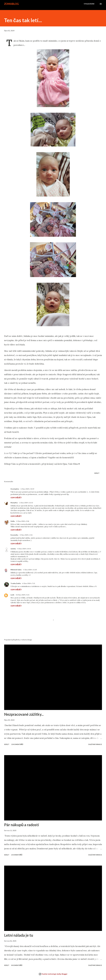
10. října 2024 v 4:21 (23, 595)
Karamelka (14, 535)
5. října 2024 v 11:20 (30, 570)
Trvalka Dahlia (16, 583)
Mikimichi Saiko (16, 570)
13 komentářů (17, 744)
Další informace (95, 744)
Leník (12, 595)
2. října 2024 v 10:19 (27, 489)
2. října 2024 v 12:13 (26, 503)
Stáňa (13, 521)
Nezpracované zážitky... (24, 714)
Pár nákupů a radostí (22, 825)
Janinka (13, 549)
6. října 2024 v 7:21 (29, 583)
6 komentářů (17, 855)
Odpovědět (16, 498)
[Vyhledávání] (89, 4)
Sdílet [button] (97, 473)
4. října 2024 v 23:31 (24, 549)
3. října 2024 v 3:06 (23, 521)
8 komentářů (17, 965)
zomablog (11, 4)
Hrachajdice (15, 489)
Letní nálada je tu (19, 935)
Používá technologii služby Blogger (53, 974)
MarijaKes (14, 503)
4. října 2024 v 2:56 (26, 535)
